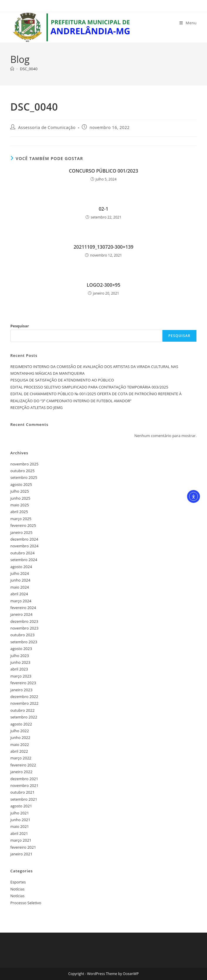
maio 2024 (19, 587)
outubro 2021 (22, 792)
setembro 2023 (24, 642)
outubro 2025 (22, 471)
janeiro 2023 (21, 690)
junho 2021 (20, 820)
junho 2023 (20, 662)
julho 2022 (19, 731)
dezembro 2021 (24, 779)
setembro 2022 (24, 717)
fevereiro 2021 (23, 847)
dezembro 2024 (24, 539)
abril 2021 (19, 833)
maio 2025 (19, 505)
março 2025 (21, 519)
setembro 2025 (24, 477)
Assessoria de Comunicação (47, 127)
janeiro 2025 (21, 532)
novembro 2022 (24, 703)
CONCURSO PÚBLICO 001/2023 (103, 171)
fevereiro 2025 (23, 525)
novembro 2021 (24, 785)
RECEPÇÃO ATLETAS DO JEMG (36, 408)
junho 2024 (20, 580)
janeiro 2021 (21, 854)
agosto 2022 (21, 724)
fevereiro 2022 (23, 765)
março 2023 (21, 676)
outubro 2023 (22, 635)
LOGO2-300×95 (104, 285)
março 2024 (21, 601)
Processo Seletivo (26, 903)
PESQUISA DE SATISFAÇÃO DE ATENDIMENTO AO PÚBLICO (62, 380)
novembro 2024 (24, 546)
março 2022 (21, 758)
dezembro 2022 (24, 697)
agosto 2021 (21, 806)
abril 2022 (19, 751)
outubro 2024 (22, 553)
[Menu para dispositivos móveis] (188, 23)
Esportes (18, 882)
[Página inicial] (12, 69)
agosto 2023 (21, 649)
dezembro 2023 (24, 621)
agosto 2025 (21, 484)
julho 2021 (19, 813)
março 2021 (21, 840)
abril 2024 (19, 594)
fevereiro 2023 (23, 683)
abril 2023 (19, 669)
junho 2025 (20, 498)
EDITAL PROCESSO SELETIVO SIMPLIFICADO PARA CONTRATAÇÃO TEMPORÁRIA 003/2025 (89, 387)
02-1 (104, 209)
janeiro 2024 (21, 614)
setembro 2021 (24, 799)
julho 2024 (19, 573)
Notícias (17, 889)
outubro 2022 (22, 710)
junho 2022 (20, 737)
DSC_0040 (29, 69)
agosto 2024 (21, 567)
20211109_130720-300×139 (103, 247)
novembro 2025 (24, 464)
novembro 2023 (24, 628)
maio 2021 (19, 826)
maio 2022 (19, 745)
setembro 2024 (24, 560)
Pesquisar (19, 326)
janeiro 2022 (21, 772)
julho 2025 (19, 491)
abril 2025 (19, 512)
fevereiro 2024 (23, 608)
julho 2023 (19, 656)
